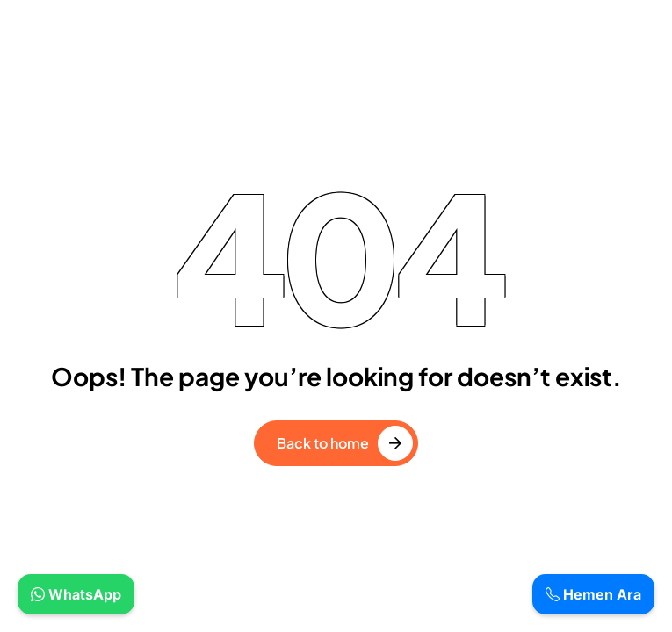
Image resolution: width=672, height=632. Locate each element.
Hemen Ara (593, 594)
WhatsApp (76, 594)
